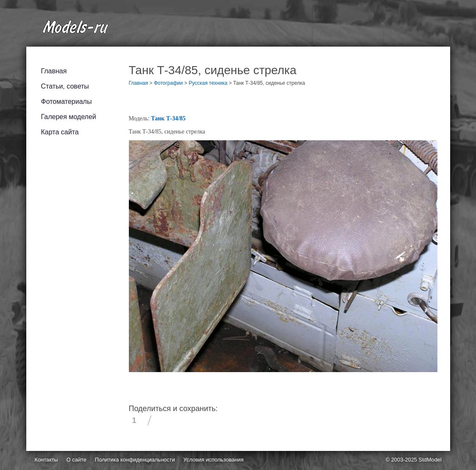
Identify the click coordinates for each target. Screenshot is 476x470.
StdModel (430, 460)
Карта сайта (60, 132)
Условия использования (214, 460)
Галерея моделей (69, 117)
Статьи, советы (65, 86)
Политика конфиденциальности (135, 460)
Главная (54, 71)
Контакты (46, 460)
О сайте (77, 460)
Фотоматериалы (67, 102)
